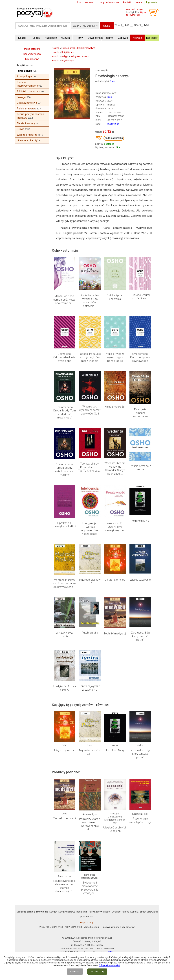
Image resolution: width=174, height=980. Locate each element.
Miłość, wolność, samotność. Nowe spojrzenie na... (64, 300)
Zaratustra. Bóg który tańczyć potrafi (140, 636)
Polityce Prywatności (109, 965)
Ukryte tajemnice (115, 580)
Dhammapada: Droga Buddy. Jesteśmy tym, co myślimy (64, 470)
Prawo (21, 129)
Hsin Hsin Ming (140, 521)
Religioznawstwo (27, 109)
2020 (80, 927)
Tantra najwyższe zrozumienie (90, 688)
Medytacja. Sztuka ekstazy (65, 688)
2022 (67, 927)
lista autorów (32, 59)
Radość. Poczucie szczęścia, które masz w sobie (90, 357)
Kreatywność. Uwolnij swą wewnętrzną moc (115, 527)
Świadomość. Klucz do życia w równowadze (140, 357)
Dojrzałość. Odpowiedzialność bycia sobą (65, 357)
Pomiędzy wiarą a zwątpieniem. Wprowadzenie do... (90, 824)
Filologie (22, 97)
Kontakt (134, 912)
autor (137, 25)
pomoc (139, 2)
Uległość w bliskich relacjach (115, 829)
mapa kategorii (32, 49)
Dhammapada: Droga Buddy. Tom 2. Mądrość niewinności (65, 412)
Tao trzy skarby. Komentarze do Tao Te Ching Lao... (90, 467)
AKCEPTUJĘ (97, 972)
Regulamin (82, 912)
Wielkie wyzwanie (140, 580)
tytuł (147, 25)
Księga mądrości (115, 407)
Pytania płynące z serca (140, 468)
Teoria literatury (26, 123)
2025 (48, 927)
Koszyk (53, 912)
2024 (55, 927)
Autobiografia (90, 633)
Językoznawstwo (27, 103)
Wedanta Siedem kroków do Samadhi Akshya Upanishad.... (115, 468)
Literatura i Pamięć (28, 140)
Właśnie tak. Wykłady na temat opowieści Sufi (90, 410)
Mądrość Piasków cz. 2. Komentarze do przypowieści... (65, 583)
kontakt (127, 2)
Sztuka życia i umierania (115, 297)
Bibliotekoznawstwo (28, 91)
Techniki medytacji (115, 634)
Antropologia (24, 76)
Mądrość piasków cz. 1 (90, 582)
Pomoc (125, 912)
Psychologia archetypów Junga (140, 820)
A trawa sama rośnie (64, 635)
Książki (21, 65)
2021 (74, 927)
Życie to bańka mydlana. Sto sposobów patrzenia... (90, 301)
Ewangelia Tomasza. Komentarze (140, 413)
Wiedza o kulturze (27, 135)
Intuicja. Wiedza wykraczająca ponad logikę (115, 357)
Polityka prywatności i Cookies (105, 912)
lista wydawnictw (32, 54)
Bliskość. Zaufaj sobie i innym (140, 297)
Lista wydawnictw (110, 927)
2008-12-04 (113, 124)
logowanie (152, 2)
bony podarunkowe (109, 2)
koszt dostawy (85, 2)
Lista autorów (128, 927)
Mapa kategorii (92, 927)
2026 (42, 927)
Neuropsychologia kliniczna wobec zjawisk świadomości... (64, 886)
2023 (61, 927)
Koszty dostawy (67, 912)
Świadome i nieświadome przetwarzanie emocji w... (90, 888)
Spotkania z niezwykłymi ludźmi (64, 525)
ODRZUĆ (75, 972)
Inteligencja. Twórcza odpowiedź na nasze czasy (90, 529)
